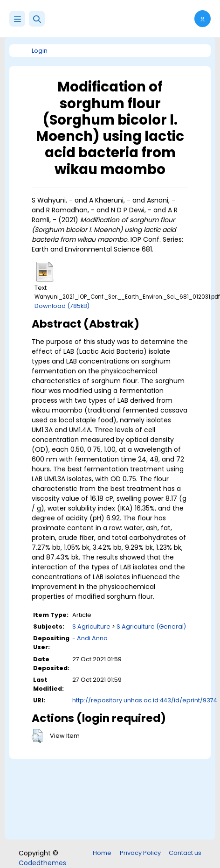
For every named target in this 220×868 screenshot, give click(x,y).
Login (40, 51)
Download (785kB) (62, 306)
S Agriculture (91, 626)
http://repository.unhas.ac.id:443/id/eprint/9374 (145, 700)
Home (102, 853)
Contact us (185, 853)
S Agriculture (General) (151, 626)
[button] (37, 19)
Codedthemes (42, 863)
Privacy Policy (140, 853)
